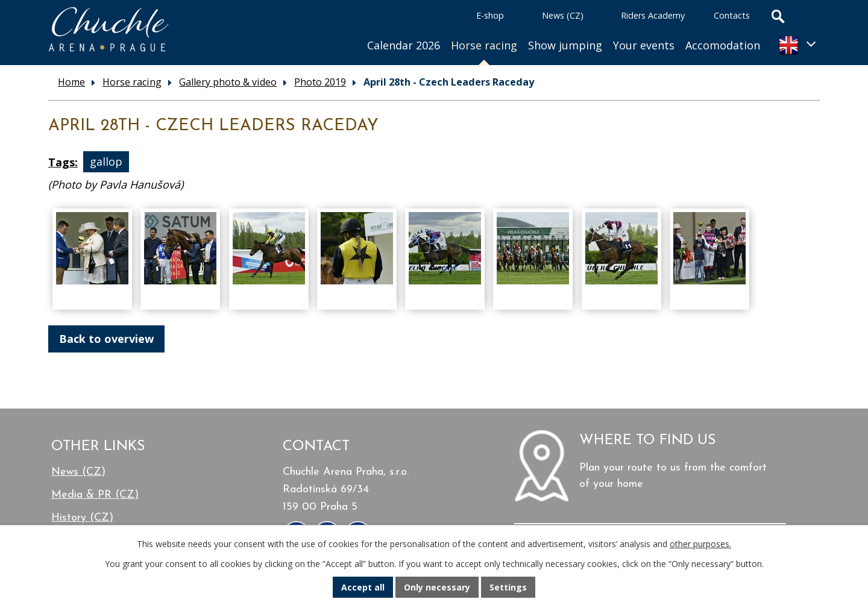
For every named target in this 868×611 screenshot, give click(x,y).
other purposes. (700, 544)
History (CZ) (82, 518)
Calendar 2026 (404, 45)
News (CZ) (563, 15)
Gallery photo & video (228, 82)
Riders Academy (653, 15)
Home (345, 30)
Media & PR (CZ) (95, 495)
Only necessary (437, 587)
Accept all (363, 587)
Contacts (732, 15)
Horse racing (484, 45)
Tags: (63, 162)
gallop (106, 162)
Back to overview (106, 339)
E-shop (490, 15)
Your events (644, 45)
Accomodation (723, 45)
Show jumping (565, 45)
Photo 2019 (320, 82)
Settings (508, 587)
